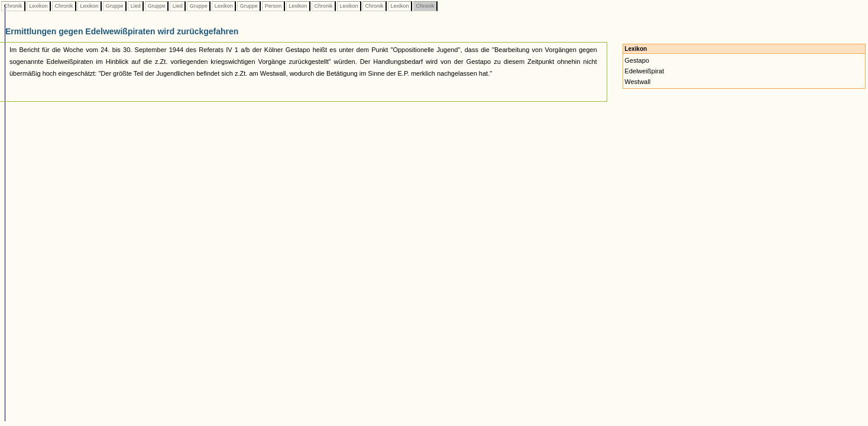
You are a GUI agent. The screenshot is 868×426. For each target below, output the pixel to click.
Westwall (637, 82)
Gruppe (114, 6)
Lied (135, 6)
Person (273, 6)
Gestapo (637, 60)
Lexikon (38, 6)
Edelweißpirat (644, 71)
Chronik (13, 6)
